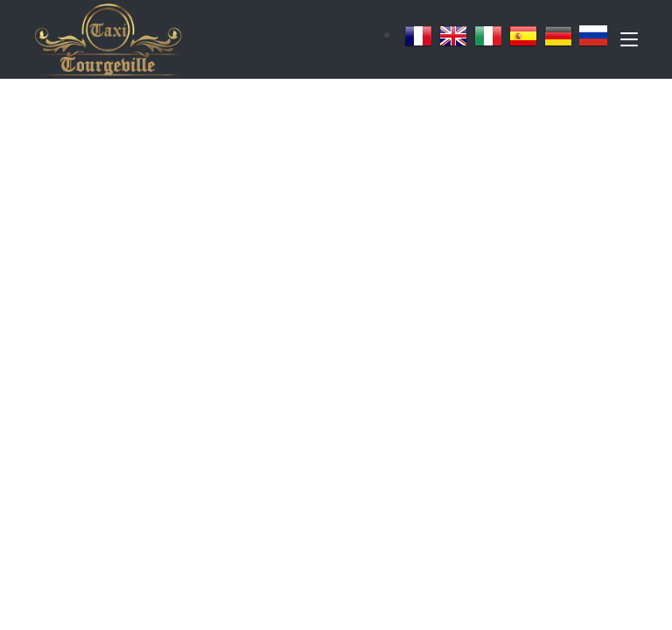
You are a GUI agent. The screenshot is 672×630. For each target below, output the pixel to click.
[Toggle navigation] (629, 43)
